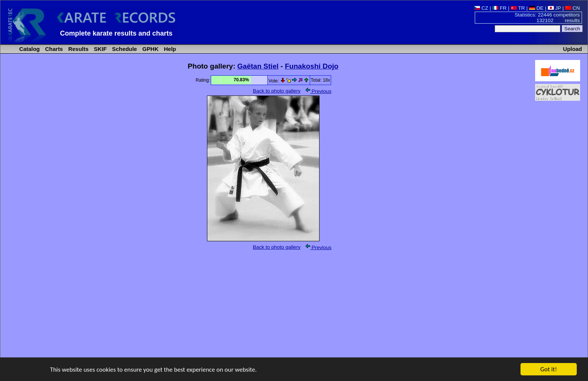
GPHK (149, 49)
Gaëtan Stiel (258, 66)
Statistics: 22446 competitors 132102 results (547, 18)
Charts (53, 49)
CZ (481, 8)
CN (572, 8)
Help (169, 49)
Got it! (549, 370)
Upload (572, 49)
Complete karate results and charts (116, 33)
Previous (319, 91)
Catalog (29, 49)
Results (78, 49)
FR (499, 8)
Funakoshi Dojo (312, 66)
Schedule (124, 49)
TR (518, 8)
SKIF (99, 49)
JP (554, 8)
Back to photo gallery (277, 91)
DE (536, 8)
